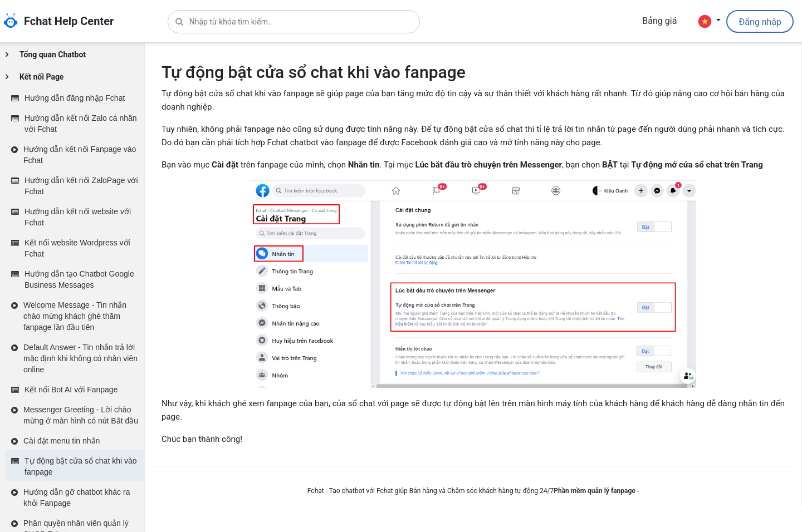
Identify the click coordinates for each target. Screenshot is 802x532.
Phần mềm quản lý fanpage (595, 491)
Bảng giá (659, 21)
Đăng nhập (760, 22)
